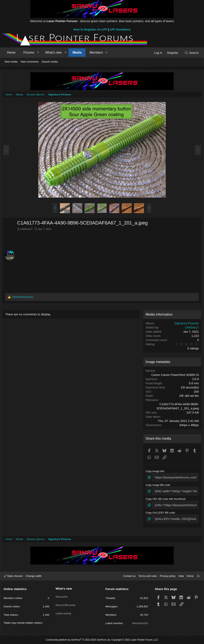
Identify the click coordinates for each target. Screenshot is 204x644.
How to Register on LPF (90, 29)
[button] (38, 53)
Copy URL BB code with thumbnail (165, 498)
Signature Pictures (186, 324)
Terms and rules (148, 576)
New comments (30, 62)
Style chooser (13, 576)
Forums (29, 52)
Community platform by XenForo (78, 639)
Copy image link (154, 472)
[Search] (192, 53)
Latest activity (63, 609)
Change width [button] (34, 576)
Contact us (129, 576)
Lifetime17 (27, 230)
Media (77, 52)
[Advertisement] (108, 262)
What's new (53, 52)
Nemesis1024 (140, 623)
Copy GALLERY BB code (160, 512)
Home (11, 52)
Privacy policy (168, 576)
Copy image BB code (157, 485)
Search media (50, 62)
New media (11, 62)
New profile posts (66, 602)
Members (96, 52)
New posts (62, 595)
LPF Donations (120, 29)
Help (181, 576)
